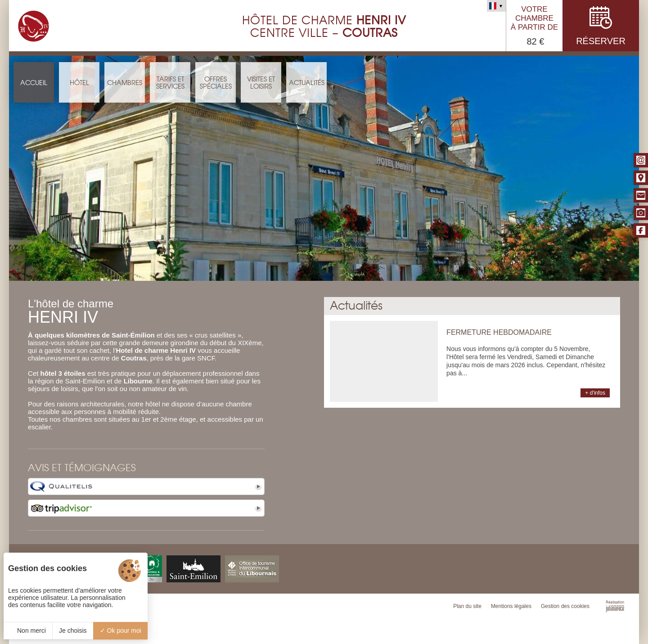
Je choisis (73, 630)
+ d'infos (595, 393)
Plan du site (467, 606)
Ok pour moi (121, 630)
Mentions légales (511, 606)
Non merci (28, 630)
